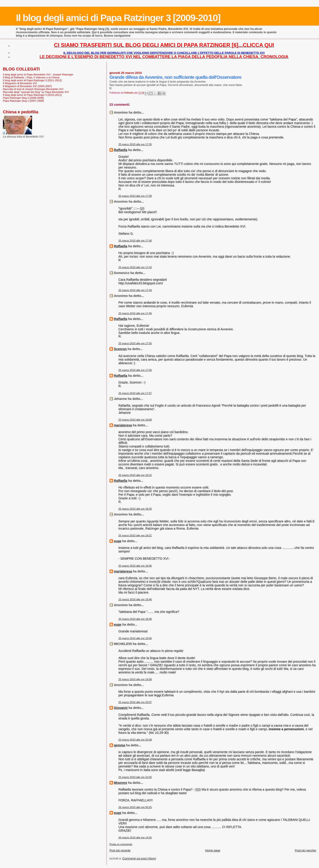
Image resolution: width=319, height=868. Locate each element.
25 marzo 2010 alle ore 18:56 (135, 638)
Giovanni (121, 708)
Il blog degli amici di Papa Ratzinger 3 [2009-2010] (118, 18)
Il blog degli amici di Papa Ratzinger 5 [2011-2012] (32, 80)
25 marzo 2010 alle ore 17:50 (135, 343)
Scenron (120, 349)
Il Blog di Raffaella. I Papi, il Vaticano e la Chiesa (31, 77)
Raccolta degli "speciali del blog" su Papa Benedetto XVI (36, 92)
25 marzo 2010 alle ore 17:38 (135, 196)
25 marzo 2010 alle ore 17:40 (135, 241)
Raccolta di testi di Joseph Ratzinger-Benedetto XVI (33, 89)
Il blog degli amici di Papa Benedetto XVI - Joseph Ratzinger (38, 74)
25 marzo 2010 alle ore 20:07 (135, 702)
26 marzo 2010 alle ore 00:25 (135, 807)
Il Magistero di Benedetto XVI (20, 83)
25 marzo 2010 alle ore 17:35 (135, 144)
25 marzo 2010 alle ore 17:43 (135, 267)
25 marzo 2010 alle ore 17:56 (135, 370)
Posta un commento (121, 844)
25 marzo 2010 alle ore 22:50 (135, 777)
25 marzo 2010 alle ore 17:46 (135, 313)
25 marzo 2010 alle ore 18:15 (135, 475)
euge (118, 541)
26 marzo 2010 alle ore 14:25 (135, 837)
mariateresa (123, 425)
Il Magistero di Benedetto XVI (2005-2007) (27, 86)
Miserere (121, 783)
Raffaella (121, 150)
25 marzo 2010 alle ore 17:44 (135, 290)
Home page (213, 850)
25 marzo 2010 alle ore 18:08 (135, 420)
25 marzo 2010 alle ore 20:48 (135, 740)
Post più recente (120, 850)
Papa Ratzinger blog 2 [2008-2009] (23, 98)
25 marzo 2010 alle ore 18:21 (135, 535)
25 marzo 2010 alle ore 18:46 (135, 566)
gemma (120, 745)
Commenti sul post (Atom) (139, 858)
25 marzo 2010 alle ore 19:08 (135, 679)
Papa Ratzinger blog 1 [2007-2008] (23, 101)
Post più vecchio (305, 850)
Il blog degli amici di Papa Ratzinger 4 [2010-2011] (32, 95)
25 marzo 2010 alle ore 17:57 (135, 393)
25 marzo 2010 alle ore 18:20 (135, 509)
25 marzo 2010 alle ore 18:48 (135, 619)
